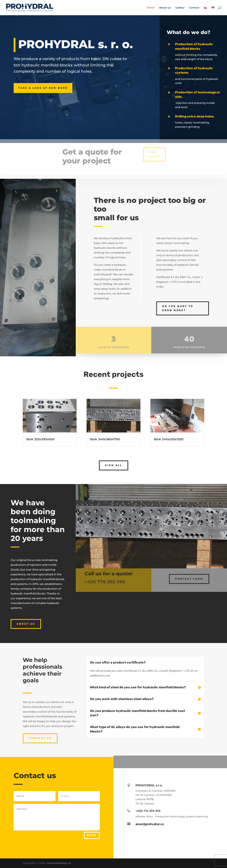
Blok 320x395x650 (40, 439)
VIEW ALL (114, 465)
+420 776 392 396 (105, 579)
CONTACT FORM (189, 577)
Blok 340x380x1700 (105, 439)
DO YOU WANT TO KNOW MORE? (178, 308)
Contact (194, 8)
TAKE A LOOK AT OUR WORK (43, 88)
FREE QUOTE (154, 151)
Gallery (180, 8)
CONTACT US (40, 738)
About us (165, 8)
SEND (92, 835)
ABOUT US (26, 624)
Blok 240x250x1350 (169, 439)
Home (151, 8)
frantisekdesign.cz (59, 863)
